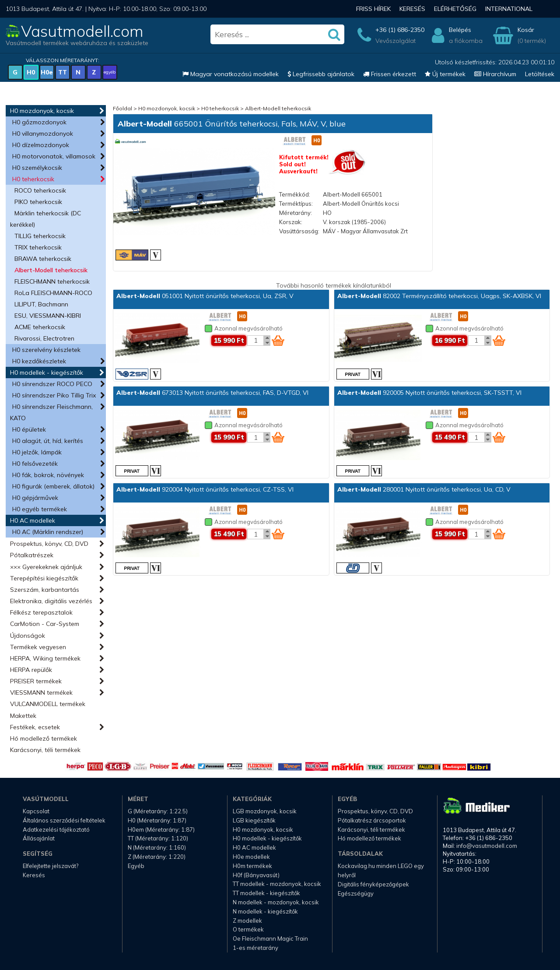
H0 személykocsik (37, 168)
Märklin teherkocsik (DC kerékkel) (45, 219)
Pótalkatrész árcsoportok (372, 820)
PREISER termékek (36, 681)
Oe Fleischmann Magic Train (270, 938)
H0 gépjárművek (35, 498)
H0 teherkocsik (33, 179)
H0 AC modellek (33, 520)
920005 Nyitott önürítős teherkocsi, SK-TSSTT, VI (429, 393)
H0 (31, 72)
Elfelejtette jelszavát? (51, 866)
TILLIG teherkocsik (40, 236)
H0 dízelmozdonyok (41, 145)
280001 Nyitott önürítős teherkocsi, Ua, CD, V (424, 489)
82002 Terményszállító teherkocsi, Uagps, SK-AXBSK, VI (439, 296)
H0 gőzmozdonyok (39, 122)
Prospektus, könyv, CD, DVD (49, 544)
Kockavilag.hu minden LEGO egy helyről (381, 870)
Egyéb (136, 866)
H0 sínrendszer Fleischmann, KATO (51, 412)
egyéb (110, 72)
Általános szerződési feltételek (64, 820)
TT (63, 72)
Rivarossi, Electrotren (44, 338)
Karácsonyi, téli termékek (45, 750)
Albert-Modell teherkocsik (51, 270)
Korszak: (291, 222)
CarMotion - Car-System (45, 624)
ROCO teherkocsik (40, 190)
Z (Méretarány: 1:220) (157, 857)
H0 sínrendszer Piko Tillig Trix (54, 395)
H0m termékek (252, 866)
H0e (47, 72)
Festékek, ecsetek (35, 727)
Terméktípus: (296, 204)
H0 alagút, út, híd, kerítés (48, 441)
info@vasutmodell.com (487, 846)
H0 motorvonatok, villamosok (54, 156)
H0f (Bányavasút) (256, 875)
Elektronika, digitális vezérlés (51, 601)
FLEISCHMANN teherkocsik (52, 281)
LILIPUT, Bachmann (41, 304)
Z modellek (247, 921)
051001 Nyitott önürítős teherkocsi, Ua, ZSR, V (205, 296)
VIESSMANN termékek (41, 692)
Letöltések (540, 74)
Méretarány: (296, 213)
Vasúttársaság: (299, 231)
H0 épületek (29, 429)
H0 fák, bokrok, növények (48, 475)
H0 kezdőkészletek (39, 361)
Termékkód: (295, 194)
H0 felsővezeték (35, 464)
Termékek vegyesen (38, 647)
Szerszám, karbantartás (45, 590)
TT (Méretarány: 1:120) (158, 838)
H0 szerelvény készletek (46, 350)
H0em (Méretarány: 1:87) (161, 829)
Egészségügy (356, 893)
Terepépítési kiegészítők (44, 578)
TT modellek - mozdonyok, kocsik (277, 884)
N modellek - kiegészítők (265, 911)
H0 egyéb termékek (40, 509)
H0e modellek (251, 857)
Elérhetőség (455, 9)
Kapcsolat (36, 811)
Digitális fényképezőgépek (373, 884)
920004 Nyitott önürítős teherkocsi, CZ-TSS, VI (205, 489)
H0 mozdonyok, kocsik (42, 111)
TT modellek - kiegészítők (266, 893)
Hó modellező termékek (44, 738)
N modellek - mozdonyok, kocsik (276, 902)
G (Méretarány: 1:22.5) (158, 811)
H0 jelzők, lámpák (37, 452)
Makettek (23, 716)
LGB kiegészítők (254, 820)
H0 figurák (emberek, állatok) (53, 486)
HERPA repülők (31, 670)
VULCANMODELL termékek (48, 704)
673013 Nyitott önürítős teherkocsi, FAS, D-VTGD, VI (212, 393)
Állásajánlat (39, 838)
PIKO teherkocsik (38, 202)
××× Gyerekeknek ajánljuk (46, 567)
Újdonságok (28, 636)
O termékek (248, 929)
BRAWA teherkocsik (43, 259)
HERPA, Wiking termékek (45, 658)
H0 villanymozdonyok (43, 134)
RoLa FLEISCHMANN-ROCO (53, 293)
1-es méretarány (255, 948)
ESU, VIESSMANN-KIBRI (48, 316)
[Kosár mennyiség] (255, 341)
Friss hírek (373, 9)
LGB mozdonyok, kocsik (265, 811)
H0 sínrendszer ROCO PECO (52, 384)
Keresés (412, 9)
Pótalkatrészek (32, 555)
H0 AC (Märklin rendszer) (48, 532)
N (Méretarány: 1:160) (157, 847)
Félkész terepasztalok (41, 612)
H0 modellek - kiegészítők (47, 373)
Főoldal (122, 108)
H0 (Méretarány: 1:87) (157, 820)
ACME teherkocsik (40, 327)
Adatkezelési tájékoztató (56, 829)
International (509, 9)
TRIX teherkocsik (38, 247)
